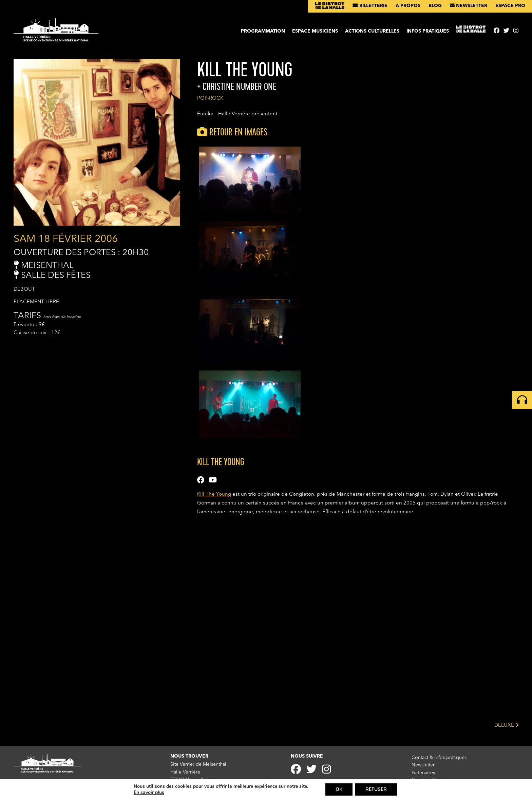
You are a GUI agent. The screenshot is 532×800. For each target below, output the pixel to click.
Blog (435, 6)
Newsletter (469, 6)
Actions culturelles (372, 31)
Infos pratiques (428, 31)
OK (339, 789)
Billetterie (370, 6)
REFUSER (376, 789)
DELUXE (506, 725)
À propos (408, 6)
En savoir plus (149, 793)
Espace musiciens (315, 31)
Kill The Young (214, 494)
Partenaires (423, 773)
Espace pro (510, 6)
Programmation (263, 31)
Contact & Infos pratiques (439, 758)
